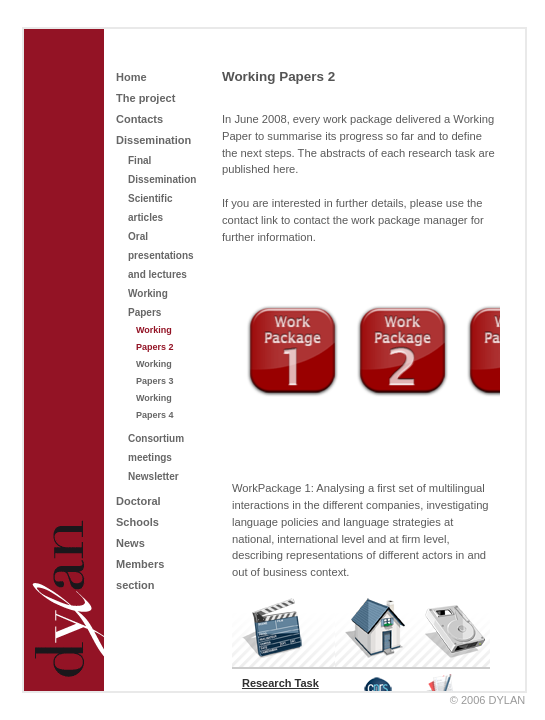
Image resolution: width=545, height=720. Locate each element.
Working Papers (148, 303)
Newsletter (153, 476)
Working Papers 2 (155, 338)
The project (145, 98)
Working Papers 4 (155, 406)
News (130, 543)
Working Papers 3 (155, 372)
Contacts (139, 119)
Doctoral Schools (138, 511)
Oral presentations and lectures (161, 255)
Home (131, 77)
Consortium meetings (156, 448)
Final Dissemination (162, 170)
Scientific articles (150, 208)
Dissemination (153, 140)
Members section (140, 574)
